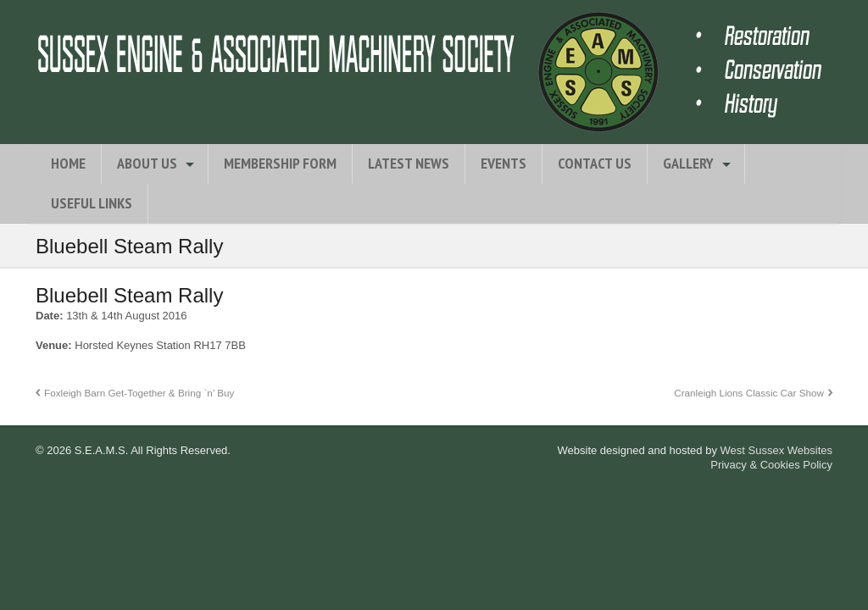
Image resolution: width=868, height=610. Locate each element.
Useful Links (92, 203)
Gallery (688, 163)
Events (504, 163)
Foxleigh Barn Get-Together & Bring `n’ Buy (139, 393)
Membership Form (280, 163)
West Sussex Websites (776, 450)
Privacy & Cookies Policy (771, 465)
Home (68, 163)
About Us (147, 163)
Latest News (409, 163)
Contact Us (595, 163)
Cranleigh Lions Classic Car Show (749, 393)
